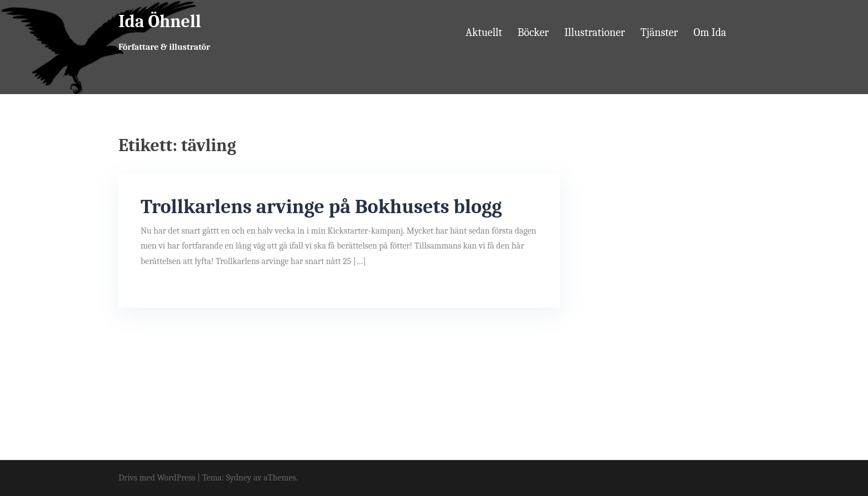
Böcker (533, 32)
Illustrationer (595, 32)
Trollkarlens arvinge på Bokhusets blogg (321, 207)
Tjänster (659, 32)
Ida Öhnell (160, 21)
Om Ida (710, 32)
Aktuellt (484, 32)
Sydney (239, 478)
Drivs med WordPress (157, 478)
